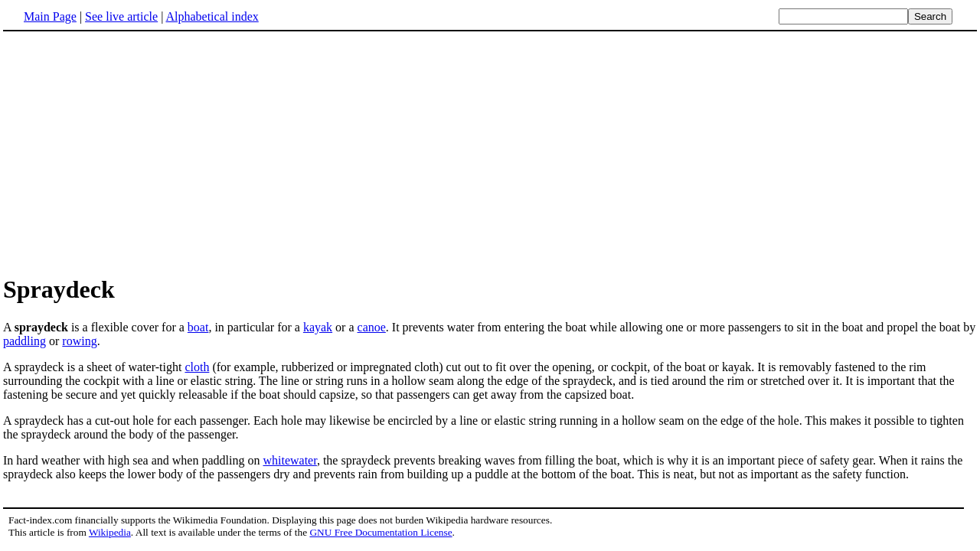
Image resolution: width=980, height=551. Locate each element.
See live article (121, 16)
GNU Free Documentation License (381, 532)
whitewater (289, 460)
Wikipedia (110, 532)
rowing (79, 341)
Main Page (50, 16)
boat (198, 327)
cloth (197, 367)
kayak (318, 327)
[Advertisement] (132, 152)
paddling (24, 341)
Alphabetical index (212, 16)
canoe (372, 327)
